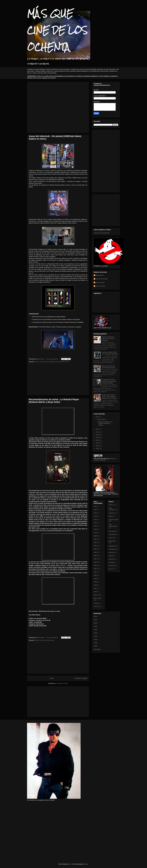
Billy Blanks (52, 362)
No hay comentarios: (52, 359)
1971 (95, 506)
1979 (95, 533)
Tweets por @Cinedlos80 (102, 233)
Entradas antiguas (81, 678)
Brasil (95, 592)
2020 (98, 435)
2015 (98, 448)
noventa (42, 640)
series (52, 640)
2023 (98, 417)
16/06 (95, 646)
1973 (95, 513)
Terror (110, 569)
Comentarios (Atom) (62, 683)
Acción (37, 362)
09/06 (95, 633)
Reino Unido (98, 598)
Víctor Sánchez (100, 286)
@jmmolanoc (100, 275)
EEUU (96, 595)
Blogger (86, 864)
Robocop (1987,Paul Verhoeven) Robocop (109, 367)
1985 (95, 552)
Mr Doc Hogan (100, 282)
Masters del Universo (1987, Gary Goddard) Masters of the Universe (109, 397)
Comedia (111, 534)
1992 (95, 575)
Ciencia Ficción (61, 362)
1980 (95, 536)
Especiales (112, 541)
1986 (95, 556)
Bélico (111, 516)
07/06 (95, 626)
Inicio (52, 678)
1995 (95, 585)
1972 (95, 510)
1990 (95, 569)
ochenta (48, 640)
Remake (111, 562)
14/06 (95, 643)
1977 (95, 526)
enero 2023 (101, 419)
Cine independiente (113, 525)
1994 (95, 582)
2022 (98, 429)
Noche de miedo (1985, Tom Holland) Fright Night (110, 353)
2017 (98, 443)
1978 (95, 529)
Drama (111, 538)
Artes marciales (44, 362)
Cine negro (112, 531)
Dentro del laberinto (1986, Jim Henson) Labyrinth (108, 339)
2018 (98, 440)
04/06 (95, 617)
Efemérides (97, 649)
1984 (95, 549)
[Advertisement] (39, 93)
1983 (95, 546)
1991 (95, 572)
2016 (98, 446)
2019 (98, 437)
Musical (37, 640)
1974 (95, 516)
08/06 (95, 630)
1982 (95, 542)
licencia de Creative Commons (105, 459)
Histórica (111, 553)
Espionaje (112, 546)
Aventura (111, 513)
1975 (95, 519)
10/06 (95, 636)
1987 (95, 559)
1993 (95, 579)
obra (98, 459)
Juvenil (111, 559)
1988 (95, 562)
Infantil (111, 556)
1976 (95, 523)
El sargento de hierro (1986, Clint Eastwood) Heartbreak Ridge (109, 381)
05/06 (95, 620)
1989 (95, 565)
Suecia (96, 603)
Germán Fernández (102, 279)
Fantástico (112, 549)
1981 (95, 539)
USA (67, 362)
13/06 (95, 639)
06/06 (95, 623)
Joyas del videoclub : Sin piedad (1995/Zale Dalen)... (105, 423)
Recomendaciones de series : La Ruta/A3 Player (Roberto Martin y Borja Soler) (54, 401)
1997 (95, 588)
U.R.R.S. (96, 606)
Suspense (112, 566)
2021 (98, 432)
